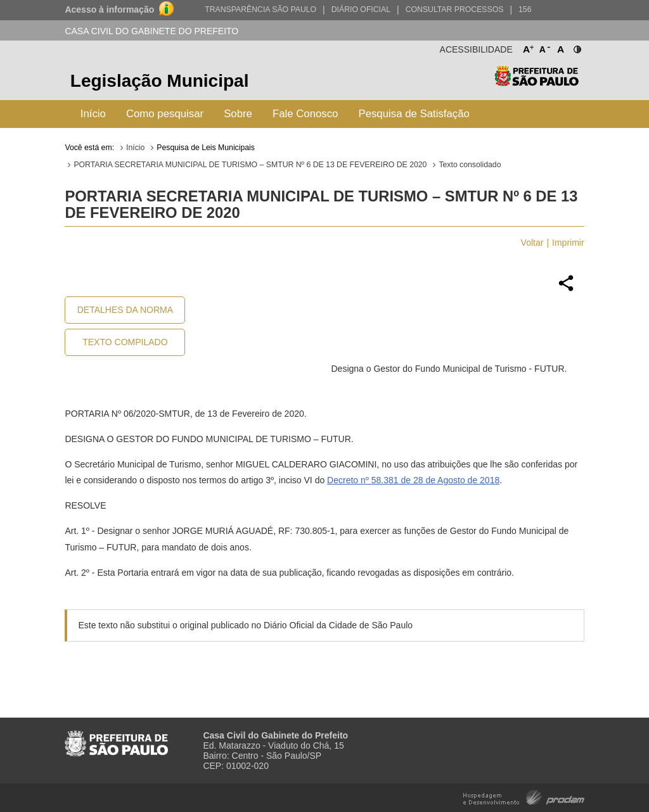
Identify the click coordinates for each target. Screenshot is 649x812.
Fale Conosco (305, 114)
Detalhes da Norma (125, 310)
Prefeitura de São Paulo (537, 83)
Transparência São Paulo (260, 10)
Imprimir (568, 243)
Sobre (238, 114)
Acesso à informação (109, 10)
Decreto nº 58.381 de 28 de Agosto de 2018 (413, 480)
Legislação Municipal (160, 81)
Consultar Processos (455, 10)
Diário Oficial (361, 10)
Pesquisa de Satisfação (414, 114)
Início (93, 114)
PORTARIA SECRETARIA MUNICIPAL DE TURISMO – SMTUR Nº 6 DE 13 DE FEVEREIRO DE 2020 (250, 165)
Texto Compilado (125, 342)
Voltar (532, 243)
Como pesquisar (165, 114)
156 (525, 10)
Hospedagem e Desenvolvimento (524, 796)
